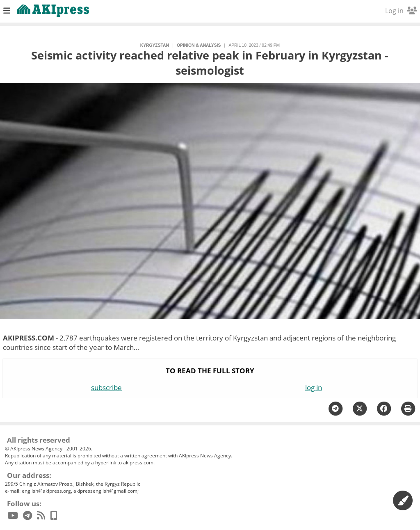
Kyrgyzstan (155, 45)
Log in (401, 11)
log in (314, 387)
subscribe (106, 387)
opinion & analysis (199, 45)
